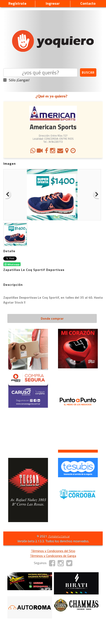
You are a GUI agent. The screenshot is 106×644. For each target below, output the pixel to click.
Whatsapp (12, 264)
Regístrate (17, 3)
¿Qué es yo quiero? (51, 96)
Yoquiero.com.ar (59, 536)
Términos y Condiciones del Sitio (53, 551)
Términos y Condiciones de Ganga (53, 556)
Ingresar (53, 3)
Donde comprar (52, 318)
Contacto (88, 3)
